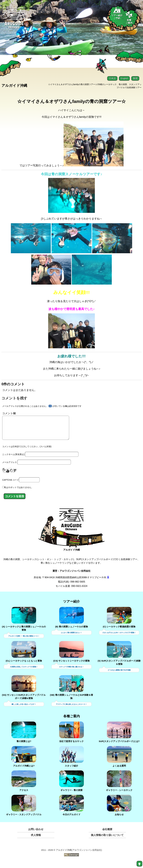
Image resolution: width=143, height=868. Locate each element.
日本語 (112, 78)
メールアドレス (10, 468)
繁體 (135, 78)
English (124, 78)
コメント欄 (9, 414)
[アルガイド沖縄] (71, 527)
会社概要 (107, 835)
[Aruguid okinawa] (14, 20)
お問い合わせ (36, 835)
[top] (139, 864)
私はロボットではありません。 (19, 493)
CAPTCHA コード (11, 485)
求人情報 (36, 841)
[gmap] (108, 583)
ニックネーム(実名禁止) (13, 460)
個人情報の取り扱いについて (107, 841)
